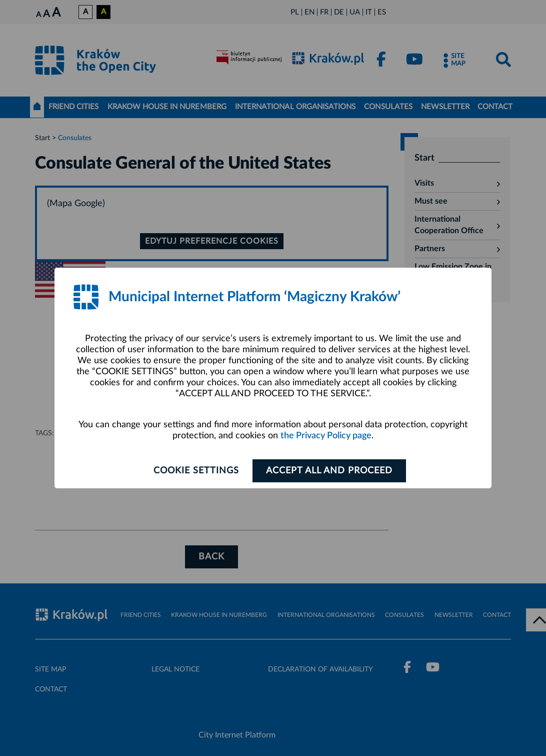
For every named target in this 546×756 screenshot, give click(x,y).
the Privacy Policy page (326, 436)
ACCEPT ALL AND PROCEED (329, 471)
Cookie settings (196, 471)
